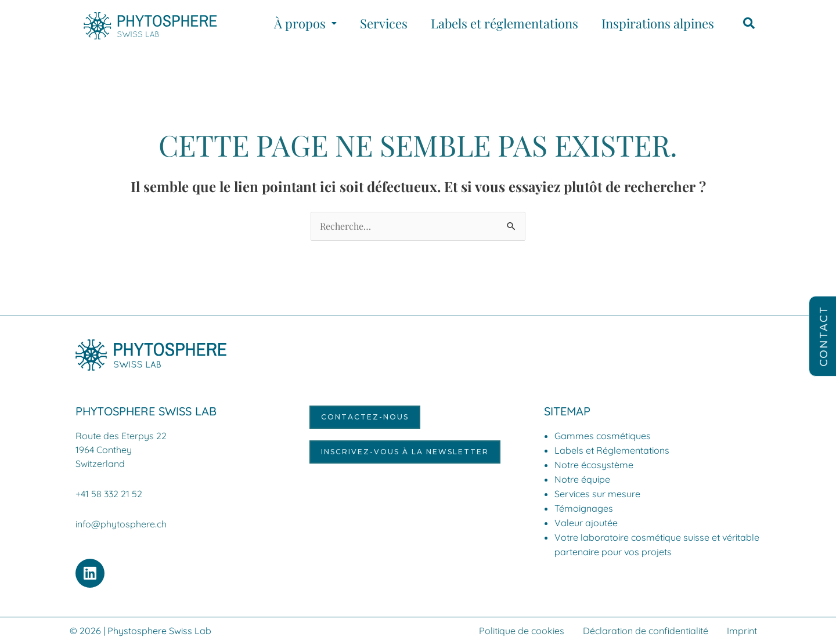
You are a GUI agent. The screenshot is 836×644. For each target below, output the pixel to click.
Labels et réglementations (505, 23)
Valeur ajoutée (586, 523)
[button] (305, 23)
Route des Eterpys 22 (121, 436)
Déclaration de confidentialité (646, 631)
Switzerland (100, 464)
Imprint (742, 631)
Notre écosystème (594, 465)
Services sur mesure (597, 494)
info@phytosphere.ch (121, 524)
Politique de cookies (522, 631)
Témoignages (584, 508)
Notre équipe (582, 479)
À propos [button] (305, 23)
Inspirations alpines (658, 23)
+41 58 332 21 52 (109, 494)
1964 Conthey (104, 450)
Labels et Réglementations (612, 450)
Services (384, 23)
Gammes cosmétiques (603, 436)
